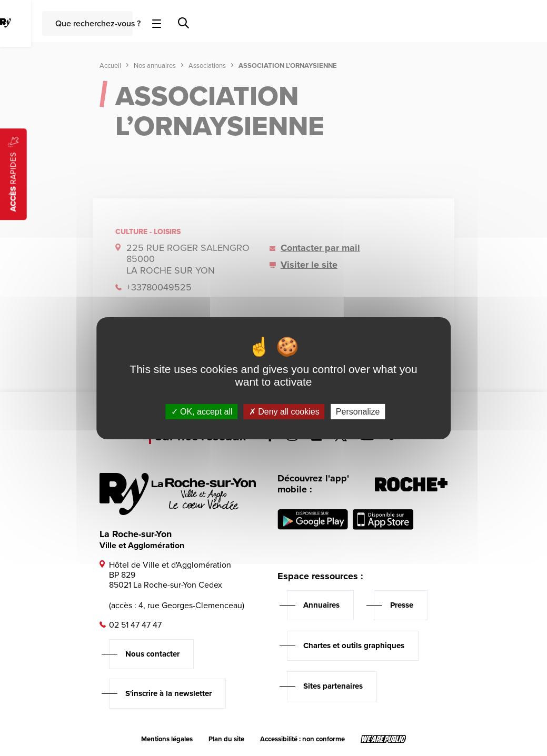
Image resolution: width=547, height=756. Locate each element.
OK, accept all (202, 411)
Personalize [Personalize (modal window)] (358, 411)
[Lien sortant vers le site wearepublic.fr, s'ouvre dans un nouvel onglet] (384, 739)
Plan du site (226, 739)
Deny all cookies (284, 411)
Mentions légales (167, 739)
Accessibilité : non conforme (302, 739)
